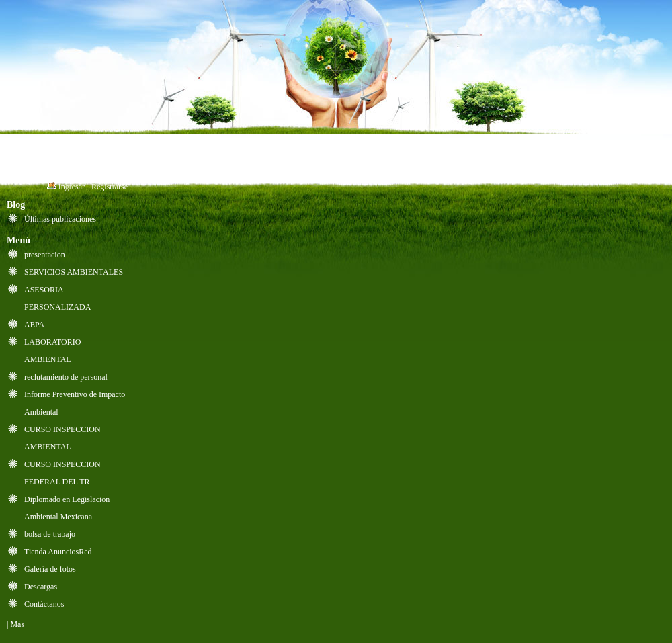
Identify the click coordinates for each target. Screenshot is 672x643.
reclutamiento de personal (66, 377)
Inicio (40, 154)
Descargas (41, 587)
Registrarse (110, 187)
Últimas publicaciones (60, 219)
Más (17, 624)
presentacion (45, 255)
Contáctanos (44, 604)
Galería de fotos (50, 569)
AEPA (34, 325)
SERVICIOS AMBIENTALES (74, 272)
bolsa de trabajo (50, 534)
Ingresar (72, 187)
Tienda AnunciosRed (58, 552)
